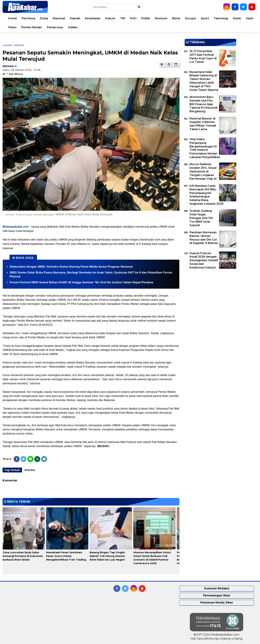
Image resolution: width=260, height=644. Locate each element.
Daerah (75, 18)
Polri (133, 18)
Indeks (73, 27)
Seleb (237, 18)
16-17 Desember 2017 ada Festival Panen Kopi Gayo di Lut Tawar (203, 56)
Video (12, 27)
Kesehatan (93, 18)
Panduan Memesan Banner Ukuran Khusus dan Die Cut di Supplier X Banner (204, 238)
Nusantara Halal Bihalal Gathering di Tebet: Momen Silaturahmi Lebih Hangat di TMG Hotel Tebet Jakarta (204, 81)
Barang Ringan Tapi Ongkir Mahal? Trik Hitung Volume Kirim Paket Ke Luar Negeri (107, 556)
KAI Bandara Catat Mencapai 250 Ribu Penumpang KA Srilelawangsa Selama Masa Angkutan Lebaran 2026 (206, 195)
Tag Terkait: (12, 470)
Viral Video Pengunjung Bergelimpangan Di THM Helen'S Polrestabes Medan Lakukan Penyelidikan (205, 148)
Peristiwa (28, 18)
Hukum (110, 18)
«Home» (7, 45)
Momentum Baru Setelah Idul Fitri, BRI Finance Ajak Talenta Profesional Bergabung (203, 104)
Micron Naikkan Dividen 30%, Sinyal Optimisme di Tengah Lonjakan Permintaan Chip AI (203, 171)
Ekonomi (161, 18)
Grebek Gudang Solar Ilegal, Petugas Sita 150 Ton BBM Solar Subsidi (201, 218)
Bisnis (176, 18)
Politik (146, 18)
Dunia (44, 18)
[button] (176, 64)
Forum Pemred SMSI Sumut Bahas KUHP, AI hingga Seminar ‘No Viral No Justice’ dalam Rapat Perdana (81, 282)
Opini (250, 18)
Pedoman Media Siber (217, 603)
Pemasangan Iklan (217, 595)
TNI (123, 18)
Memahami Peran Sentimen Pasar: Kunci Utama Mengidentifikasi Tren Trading (66, 556)
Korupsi (191, 18)
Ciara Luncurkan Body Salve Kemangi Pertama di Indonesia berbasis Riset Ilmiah (23, 556)
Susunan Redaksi (217, 588)
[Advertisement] (210, 298)
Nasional (59, 18)
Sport (205, 18)
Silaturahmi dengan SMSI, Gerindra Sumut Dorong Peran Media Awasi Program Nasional (71, 267)
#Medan (30, 470)
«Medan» (19, 45)
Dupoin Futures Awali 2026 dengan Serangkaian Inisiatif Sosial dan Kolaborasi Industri (204, 260)
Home (12, 18)
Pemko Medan (32, 27)
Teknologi (221, 18)
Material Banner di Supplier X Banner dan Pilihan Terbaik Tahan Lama (203, 124)
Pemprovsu (55, 27)
